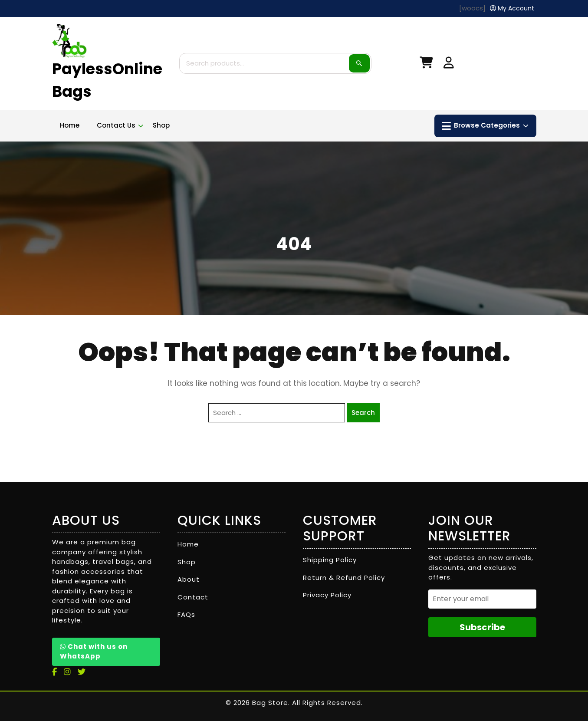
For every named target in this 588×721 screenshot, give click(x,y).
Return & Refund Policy (344, 578)
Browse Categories (485, 126)
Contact (193, 597)
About (189, 579)
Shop (161, 125)
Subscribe (482, 627)
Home (70, 125)
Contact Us (116, 125)
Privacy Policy (327, 595)
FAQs (186, 614)
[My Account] (512, 8)
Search (359, 63)
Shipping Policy (330, 560)
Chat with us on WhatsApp (94, 652)
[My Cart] (426, 64)
